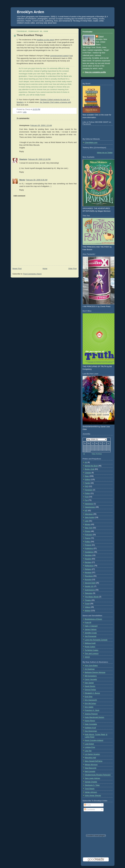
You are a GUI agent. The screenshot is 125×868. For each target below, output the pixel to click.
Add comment (19, 196)
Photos (88, 531)
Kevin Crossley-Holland (94, 740)
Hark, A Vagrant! (91, 626)
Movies (88, 524)
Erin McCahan (90, 703)
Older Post (73, 269)
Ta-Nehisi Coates (92, 650)
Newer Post (17, 269)
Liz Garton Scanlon (92, 754)
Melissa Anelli (90, 643)
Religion (88, 569)
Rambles (88, 555)
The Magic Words (92, 597)
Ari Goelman (90, 669)
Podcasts (89, 535)
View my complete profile (95, 72)
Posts (87, 805)
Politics (88, 542)
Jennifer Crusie (91, 633)
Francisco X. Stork (92, 710)
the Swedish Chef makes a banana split (55, 102)
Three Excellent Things (30, 35)
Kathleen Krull (90, 728)
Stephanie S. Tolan (92, 785)
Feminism (89, 490)
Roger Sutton (90, 647)
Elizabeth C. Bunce (92, 693)
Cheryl (101, 37)
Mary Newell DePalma (94, 761)
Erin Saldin (89, 707)
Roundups (89, 576)
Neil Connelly (90, 771)
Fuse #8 (88, 622)
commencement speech (59, 56)
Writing (88, 611)
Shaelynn (23, 159)
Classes (88, 473)
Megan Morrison (91, 765)
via (71, 56)
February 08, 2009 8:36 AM (37, 180)
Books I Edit (90, 469)
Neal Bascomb (91, 768)
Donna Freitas (90, 690)
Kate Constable (91, 724)
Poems (88, 538)
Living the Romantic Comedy (96, 640)
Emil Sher (89, 697)
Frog (87, 497)
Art (86, 462)
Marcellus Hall (90, 758)
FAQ (87, 486)
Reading (88, 559)
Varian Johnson (91, 792)
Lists (25, 112)
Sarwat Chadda (91, 782)
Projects (88, 545)
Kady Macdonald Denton (95, 717)
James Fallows (91, 629)
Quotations (89, 552)
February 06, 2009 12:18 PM (39, 159)
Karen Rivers (90, 721)
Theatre (88, 600)
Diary (87, 476)
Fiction (87, 493)
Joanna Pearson (91, 714)
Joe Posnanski (91, 636)
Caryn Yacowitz (91, 679)
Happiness (89, 504)
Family (87, 483)
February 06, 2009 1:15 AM (41, 125)
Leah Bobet (89, 744)
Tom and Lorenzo (92, 654)
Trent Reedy (90, 789)
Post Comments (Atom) (32, 274)
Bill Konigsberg (91, 676)
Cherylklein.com (91, 143)
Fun (86, 500)
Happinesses (90, 507)
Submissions (90, 590)
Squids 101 (89, 586)
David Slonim (90, 686)
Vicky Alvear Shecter (93, 796)
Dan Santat (89, 683)
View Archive (97, 454)
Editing (88, 480)
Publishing (89, 548)
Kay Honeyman (91, 731)
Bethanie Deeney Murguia (95, 672)
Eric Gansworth (91, 700)
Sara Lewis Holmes (93, 778)
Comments (90, 810)
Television (89, 593)
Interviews (89, 514)
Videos (88, 607)
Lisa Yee (88, 751)
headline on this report (46, 40)
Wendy (22, 180)
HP (86, 511)
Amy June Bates (91, 666)
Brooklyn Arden (31, 12)
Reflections (89, 566)
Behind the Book (91, 466)
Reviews (88, 573)
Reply (22, 151)
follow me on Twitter (105, 153)
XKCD (87, 657)
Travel (87, 604)
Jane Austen (90, 517)
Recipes (88, 562)
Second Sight (90, 583)
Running (88, 580)
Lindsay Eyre (90, 747)
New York (89, 528)
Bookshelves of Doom (94, 619)
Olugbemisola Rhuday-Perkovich (98, 775)
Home (45, 269)
